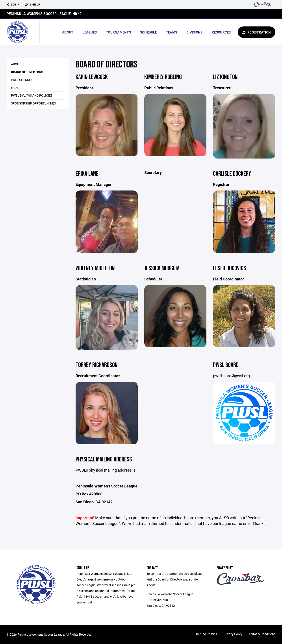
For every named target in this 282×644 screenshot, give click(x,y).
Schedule (148, 32)
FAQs (15, 88)
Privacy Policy (233, 634)
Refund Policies (207, 634)
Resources (221, 32)
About (68, 32)
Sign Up (32, 5)
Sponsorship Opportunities (33, 103)
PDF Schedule (22, 80)
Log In (13, 5)
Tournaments (118, 32)
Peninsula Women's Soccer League (39, 14)
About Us (18, 64)
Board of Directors (27, 72)
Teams (172, 32)
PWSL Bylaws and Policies (32, 95)
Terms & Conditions (262, 634)
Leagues (90, 32)
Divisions (194, 32)
